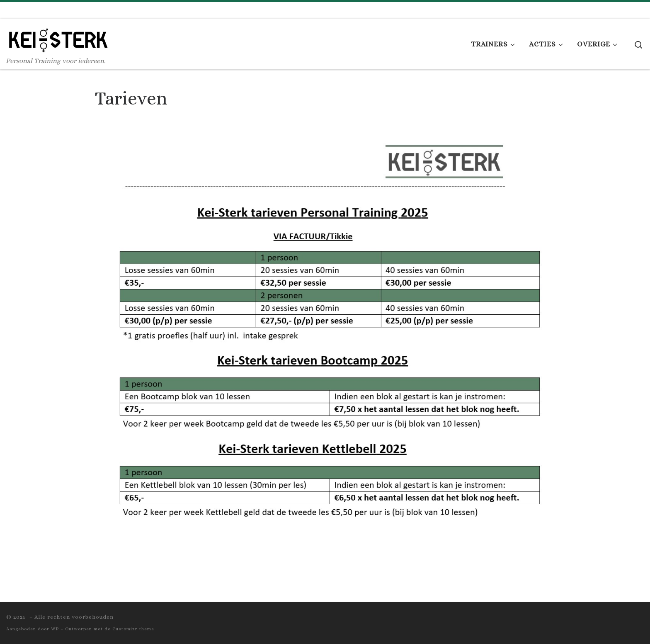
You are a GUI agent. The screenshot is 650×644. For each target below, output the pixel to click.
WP (55, 629)
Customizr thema (133, 629)
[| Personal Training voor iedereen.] (58, 38)
